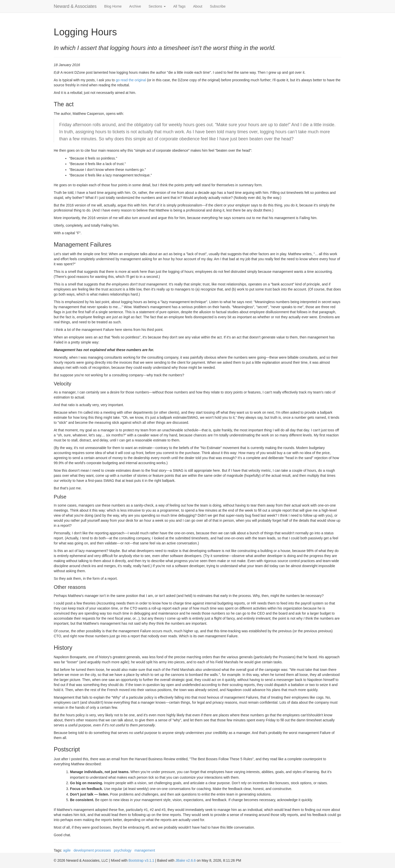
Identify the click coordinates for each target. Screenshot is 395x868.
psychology (123, 850)
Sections (157, 6)
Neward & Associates (75, 6)
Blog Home (113, 6)
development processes (92, 850)
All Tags (179, 6)
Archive (135, 6)
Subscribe (218, 6)
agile (67, 850)
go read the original (131, 80)
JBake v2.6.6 (186, 860)
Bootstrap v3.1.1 (141, 860)
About (198, 6)
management (145, 850)
